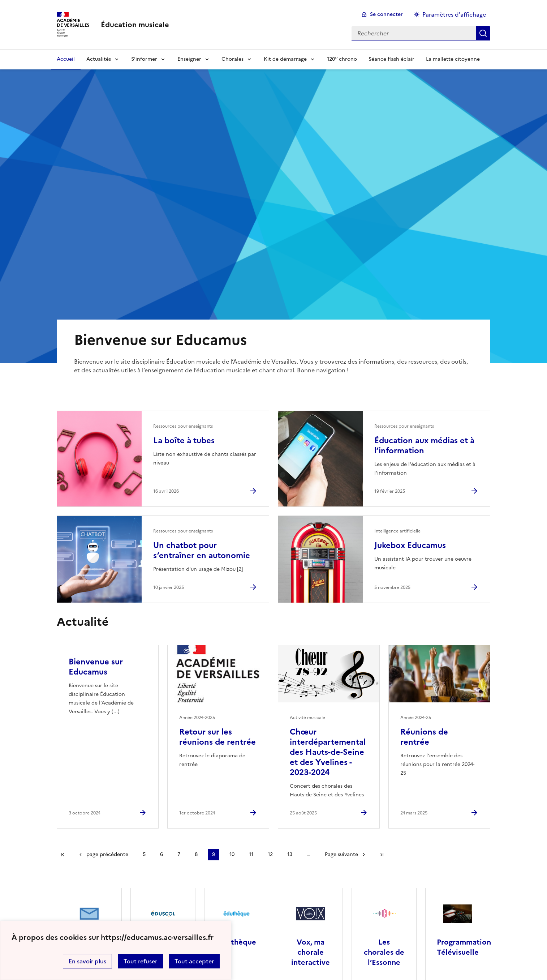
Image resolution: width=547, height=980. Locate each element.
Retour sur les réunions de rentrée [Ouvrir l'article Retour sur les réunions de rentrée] (217, 737)
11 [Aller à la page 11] (251, 854)
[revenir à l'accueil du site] (135, 25)
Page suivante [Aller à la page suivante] (341, 854)
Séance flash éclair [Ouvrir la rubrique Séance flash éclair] (391, 59)
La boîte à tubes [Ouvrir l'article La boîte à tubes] (184, 440)
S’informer (144, 59)
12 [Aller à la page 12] (270, 854)
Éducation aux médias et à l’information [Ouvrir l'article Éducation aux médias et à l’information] (424, 446)
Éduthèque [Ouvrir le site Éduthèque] (237, 942)
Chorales (232, 59)
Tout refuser (140, 961)
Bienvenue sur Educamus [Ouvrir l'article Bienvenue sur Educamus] (96, 667)
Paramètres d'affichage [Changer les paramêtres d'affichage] (454, 14)
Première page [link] (63, 855)
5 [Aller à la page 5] (144, 854)
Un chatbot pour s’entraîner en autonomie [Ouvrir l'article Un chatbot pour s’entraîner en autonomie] (202, 550)
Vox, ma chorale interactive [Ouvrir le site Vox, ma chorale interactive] (311, 952)
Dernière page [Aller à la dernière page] (382, 855)
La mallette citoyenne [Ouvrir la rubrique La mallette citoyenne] (453, 59)
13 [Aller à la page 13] (290, 854)
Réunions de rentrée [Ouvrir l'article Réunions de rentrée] (424, 737)
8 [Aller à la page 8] (196, 854)
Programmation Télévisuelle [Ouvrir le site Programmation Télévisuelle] (464, 947)
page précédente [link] (107, 854)
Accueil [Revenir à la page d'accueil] (66, 59)
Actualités (99, 59)
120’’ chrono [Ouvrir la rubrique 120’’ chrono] (342, 59)
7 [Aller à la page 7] (179, 854)
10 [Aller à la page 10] (232, 854)
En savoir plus (87, 961)
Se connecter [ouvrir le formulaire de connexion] (386, 14)
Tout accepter (194, 961)
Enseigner (189, 59)
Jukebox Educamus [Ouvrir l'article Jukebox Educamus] (410, 545)
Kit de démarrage (285, 59)
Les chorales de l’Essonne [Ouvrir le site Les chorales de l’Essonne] (384, 952)
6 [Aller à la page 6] (161, 854)
